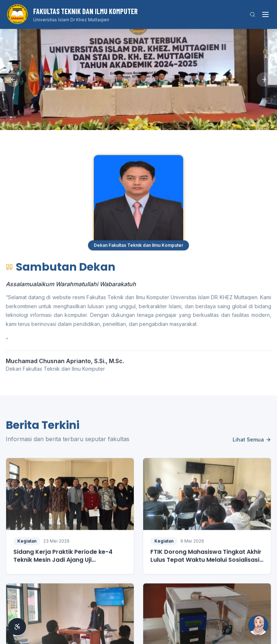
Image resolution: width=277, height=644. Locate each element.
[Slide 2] (146, 122)
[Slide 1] (135, 122)
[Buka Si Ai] (258, 625)
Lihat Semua (252, 443)
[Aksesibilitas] (17, 627)
